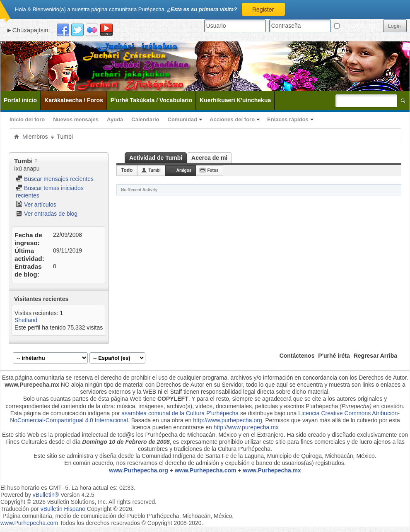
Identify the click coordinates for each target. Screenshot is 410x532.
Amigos (184, 170)
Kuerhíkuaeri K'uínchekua (235, 100)
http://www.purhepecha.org (228, 420)
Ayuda (115, 119)
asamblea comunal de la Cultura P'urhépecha (180, 413)
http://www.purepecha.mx (246, 427)
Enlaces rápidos (288, 119)
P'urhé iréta (334, 356)
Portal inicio (20, 100)
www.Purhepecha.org (139, 470)
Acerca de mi (209, 158)
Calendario (145, 119)
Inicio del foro (27, 119)
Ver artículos (36, 205)
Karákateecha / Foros (74, 100)
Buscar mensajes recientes (55, 179)
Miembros (35, 137)
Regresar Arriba (375, 356)
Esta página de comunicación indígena (60, 413)
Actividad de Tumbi (156, 158)
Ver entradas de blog (47, 214)
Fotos (213, 170)
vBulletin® (46, 495)
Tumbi (154, 170)
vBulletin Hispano (63, 509)
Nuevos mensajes (76, 119)
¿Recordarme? (357, 26)
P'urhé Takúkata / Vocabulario (151, 100)
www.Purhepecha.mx (272, 470)
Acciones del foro (232, 119)
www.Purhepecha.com (206, 470)
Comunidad (183, 119)
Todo (127, 170)
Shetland (26, 320)
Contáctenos (297, 356)
